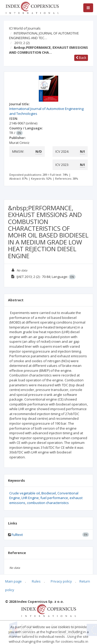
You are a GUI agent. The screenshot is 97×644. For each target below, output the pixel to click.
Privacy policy (61, 581)
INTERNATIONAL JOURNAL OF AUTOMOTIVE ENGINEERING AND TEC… (44, 36)
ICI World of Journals (25, 28)
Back (81, 58)
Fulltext (17, 535)
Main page (13, 581)
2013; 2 (22, 43)
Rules (36, 581)
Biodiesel (49, 493)
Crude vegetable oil (25, 493)
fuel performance (54, 498)
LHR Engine (30, 498)
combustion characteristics (48, 503)
